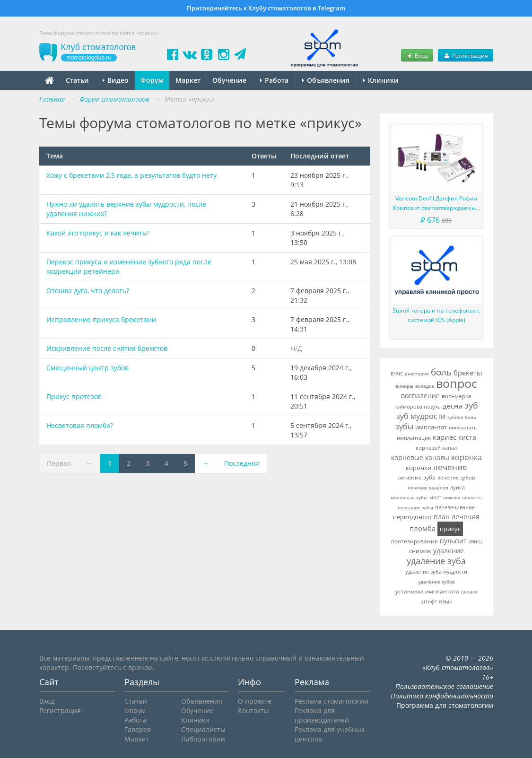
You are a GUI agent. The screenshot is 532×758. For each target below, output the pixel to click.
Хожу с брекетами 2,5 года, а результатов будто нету (131, 175)
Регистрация (465, 55)
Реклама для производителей (322, 715)
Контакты (253, 710)
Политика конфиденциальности (442, 696)
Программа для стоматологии (445, 705)
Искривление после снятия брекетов (107, 348)
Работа (274, 80)
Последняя (242, 463)
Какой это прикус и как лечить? (98, 233)
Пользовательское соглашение (444, 686)
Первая (59, 463)
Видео (116, 80)
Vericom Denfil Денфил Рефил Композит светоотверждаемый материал (436, 204)
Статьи (77, 80)
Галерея (138, 729)
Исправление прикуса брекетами (101, 319)
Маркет (188, 80)
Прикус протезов (74, 396)
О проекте (255, 701)
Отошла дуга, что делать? (88, 291)
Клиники (381, 80)
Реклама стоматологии (331, 701)
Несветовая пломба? (80, 425)
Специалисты (203, 729)
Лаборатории (203, 739)
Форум (152, 80)
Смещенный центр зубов (87, 368)
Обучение (229, 80)
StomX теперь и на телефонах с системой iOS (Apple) (436, 315)
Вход (417, 55)
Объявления (326, 80)
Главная (52, 99)
